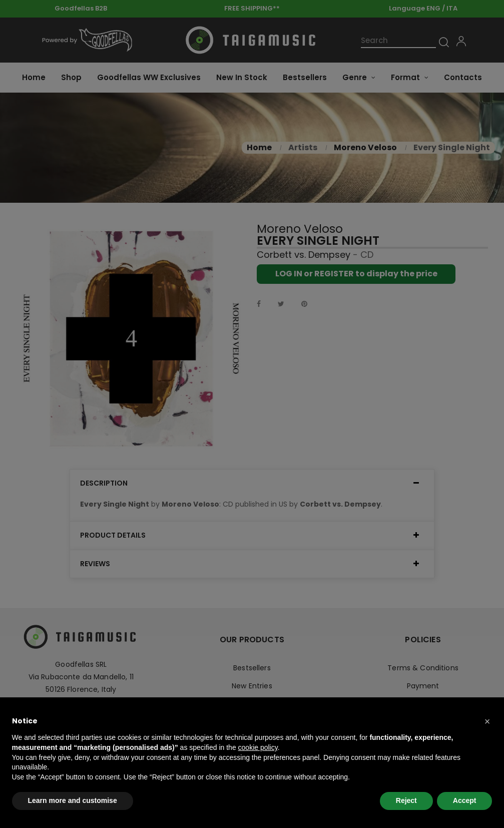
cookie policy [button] (258, 747)
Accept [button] (465, 800)
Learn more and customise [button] (73, 800)
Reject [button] (406, 800)
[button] (487, 721)
